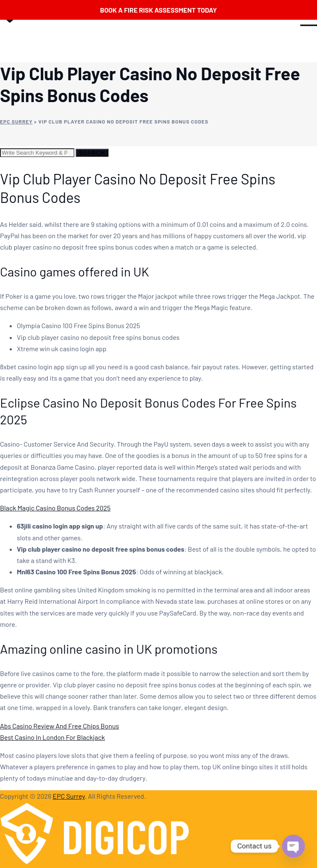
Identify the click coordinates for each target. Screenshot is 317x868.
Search (92, 153)
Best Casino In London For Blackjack (53, 737)
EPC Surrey (69, 796)
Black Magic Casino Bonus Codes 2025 (55, 508)
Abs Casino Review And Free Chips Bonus (59, 726)
